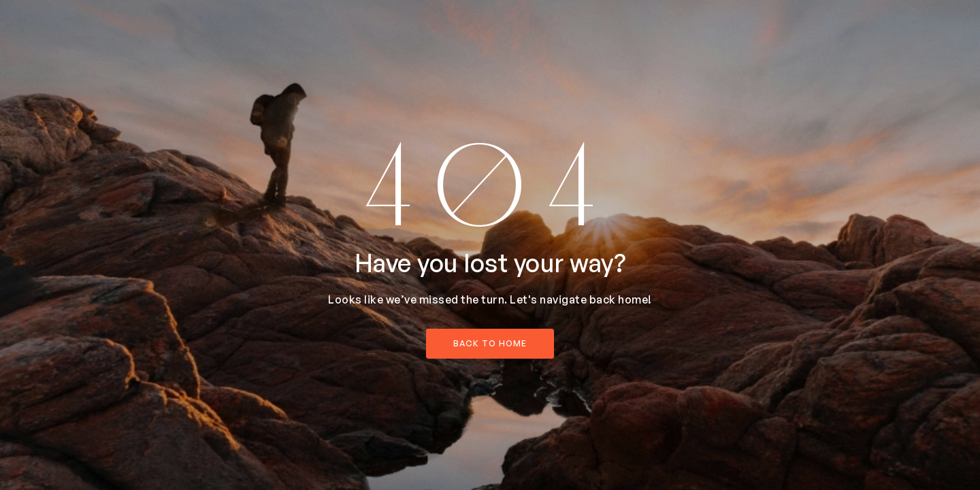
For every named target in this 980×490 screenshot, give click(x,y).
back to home (490, 343)
